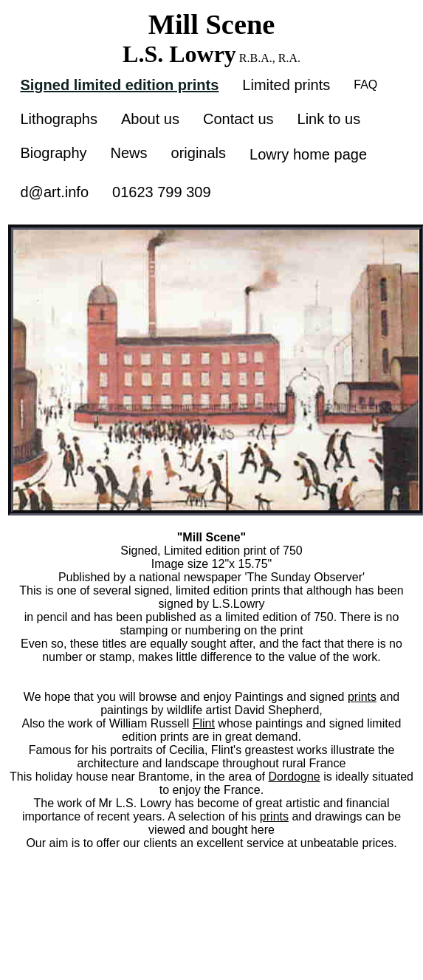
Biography (53, 153)
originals (199, 153)
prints (362, 697)
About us (150, 119)
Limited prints (286, 85)
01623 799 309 (161, 192)
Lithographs (59, 119)
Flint (204, 723)
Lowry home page (308, 154)
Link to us (329, 119)
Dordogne (294, 777)
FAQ (365, 85)
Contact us (238, 119)
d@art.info (54, 192)
